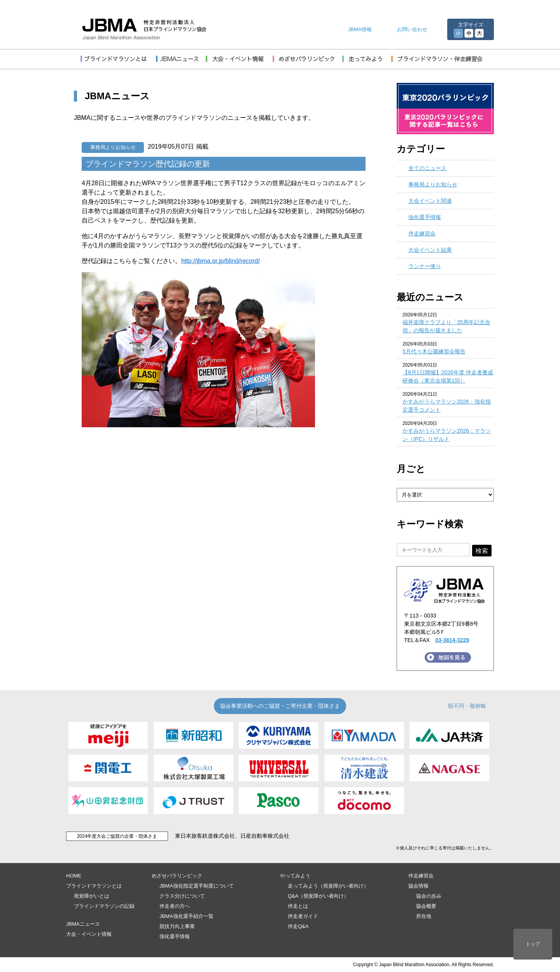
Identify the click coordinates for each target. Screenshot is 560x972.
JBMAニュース (83, 924)
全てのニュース (427, 168)
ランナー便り (425, 266)
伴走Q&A (298, 926)
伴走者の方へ (175, 906)
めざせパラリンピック (177, 876)
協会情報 (418, 886)
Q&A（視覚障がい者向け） (318, 896)
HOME (74, 876)
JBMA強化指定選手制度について (197, 886)
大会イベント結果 (430, 250)
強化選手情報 (425, 217)
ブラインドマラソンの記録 (104, 906)
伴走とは (298, 906)
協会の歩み (429, 896)
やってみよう (295, 876)
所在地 (424, 916)
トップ (533, 944)
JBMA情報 (360, 29)
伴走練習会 (422, 233)
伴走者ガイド (303, 916)
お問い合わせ (412, 29)
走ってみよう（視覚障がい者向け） (328, 886)
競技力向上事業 (177, 926)
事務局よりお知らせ (113, 147)
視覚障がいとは (92, 896)
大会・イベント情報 (89, 934)
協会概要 (426, 906)
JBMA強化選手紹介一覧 (186, 916)
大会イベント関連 (430, 201)
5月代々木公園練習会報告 (434, 351)
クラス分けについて (182, 896)
